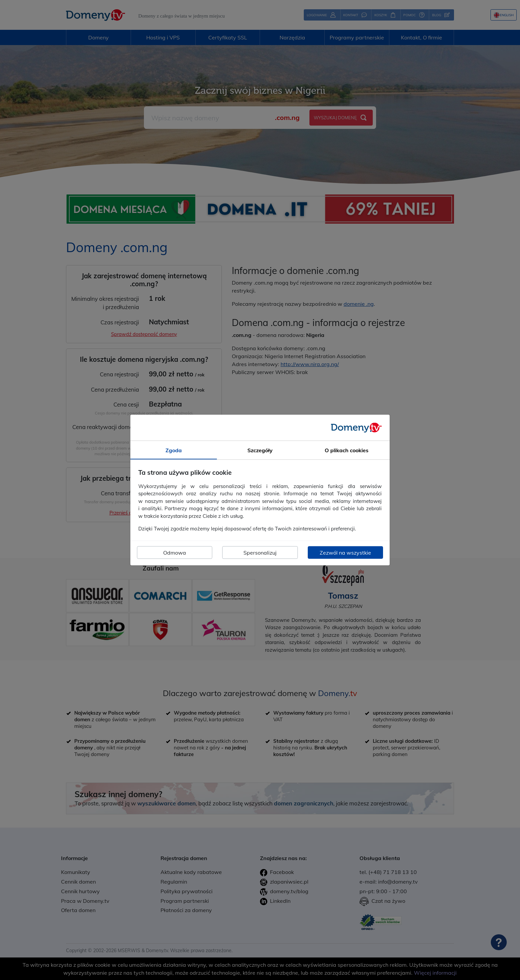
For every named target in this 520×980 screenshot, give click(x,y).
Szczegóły (260, 450)
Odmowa (175, 552)
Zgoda (174, 450)
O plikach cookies (347, 450)
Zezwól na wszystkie (345, 552)
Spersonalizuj (260, 552)
